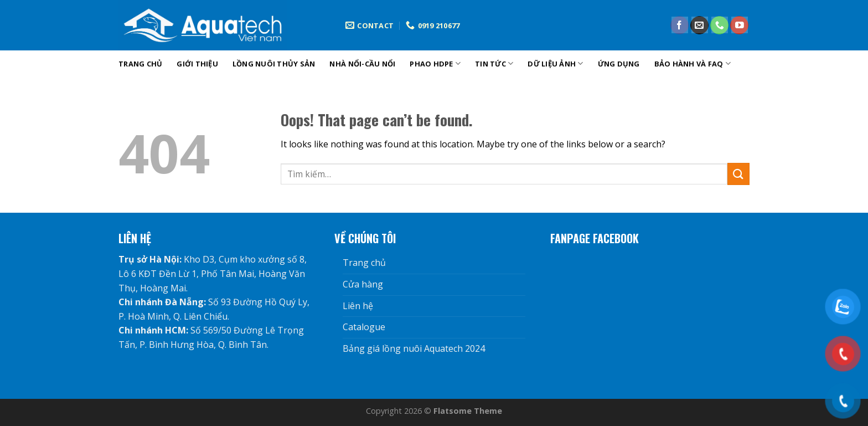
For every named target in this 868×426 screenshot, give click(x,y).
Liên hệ (358, 306)
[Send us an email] (699, 25)
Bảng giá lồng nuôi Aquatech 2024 (414, 348)
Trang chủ (140, 64)
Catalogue (364, 327)
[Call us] (719, 25)
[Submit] (738, 174)
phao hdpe (435, 63)
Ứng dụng (619, 64)
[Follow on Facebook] (680, 25)
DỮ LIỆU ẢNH (555, 63)
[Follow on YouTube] (739, 25)
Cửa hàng (363, 284)
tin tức (494, 63)
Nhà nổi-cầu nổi (362, 64)
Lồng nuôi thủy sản (274, 64)
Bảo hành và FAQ (693, 63)
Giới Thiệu (197, 64)
